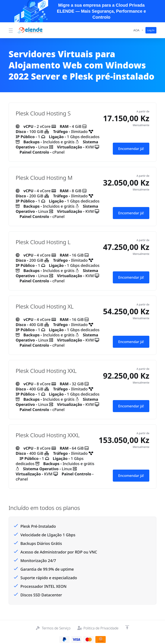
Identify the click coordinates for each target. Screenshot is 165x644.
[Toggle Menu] (10, 30)
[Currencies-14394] (138, 30)
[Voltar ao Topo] (129, 627)
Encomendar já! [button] (130, 148)
